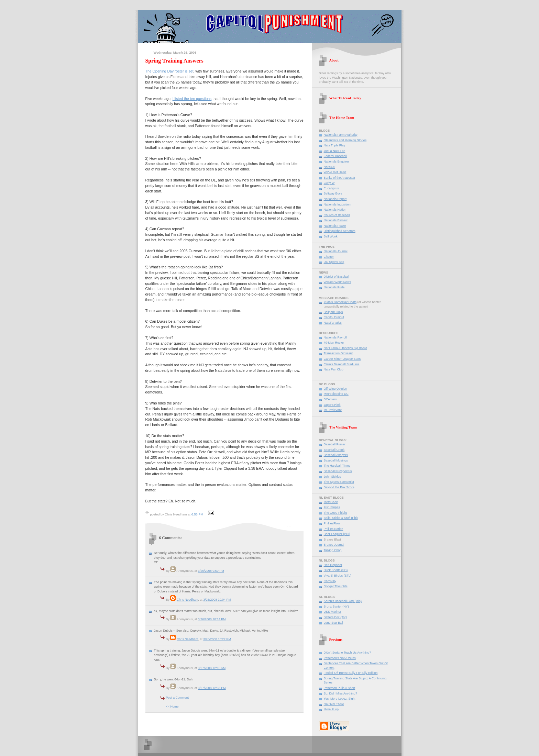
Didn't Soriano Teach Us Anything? (348, 653)
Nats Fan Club (334, 369)
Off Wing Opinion (335, 389)
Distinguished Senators (340, 231)
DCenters (330, 399)
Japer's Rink (332, 405)
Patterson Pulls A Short (340, 688)
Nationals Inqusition (337, 204)
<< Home (172, 707)
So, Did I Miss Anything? (340, 693)
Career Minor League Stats (342, 359)
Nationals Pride (334, 287)
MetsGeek (331, 502)
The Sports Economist (339, 482)
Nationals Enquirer (337, 162)
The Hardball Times (337, 466)
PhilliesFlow (332, 523)
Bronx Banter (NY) (336, 607)
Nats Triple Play (335, 145)
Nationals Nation (335, 210)
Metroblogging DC (336, 394)
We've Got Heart (335, 172)
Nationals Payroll (335, 337)
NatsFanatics (333, 323)
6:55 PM (197, 514)
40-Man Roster (334, 343)
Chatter (329, 257)
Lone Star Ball (333, 623)
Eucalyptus (331, 188)
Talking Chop (333, 550)
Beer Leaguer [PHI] (337, 534)
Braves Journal (334, 545)
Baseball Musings (336, 460)
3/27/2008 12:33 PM (212, 688)
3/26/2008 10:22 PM (217, 639)
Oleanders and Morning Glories (345, 140)
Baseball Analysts (336, 455)
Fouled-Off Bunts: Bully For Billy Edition (351, 673)
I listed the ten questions (192, 99)
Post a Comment (178, 698)
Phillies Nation (334, 529)
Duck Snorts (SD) (336, 570)
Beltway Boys (333, 193)
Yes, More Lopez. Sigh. (340, 699)
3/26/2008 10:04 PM (217, 600)
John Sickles (332, 477)
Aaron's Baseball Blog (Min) (343, 601)
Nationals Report (335, 199)
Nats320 (329, 167)
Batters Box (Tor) (335, 617)
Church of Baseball (337, 215)
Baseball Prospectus (338, 471)
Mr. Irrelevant (333, 410)
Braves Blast (332, 540)
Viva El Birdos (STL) (338, 576)
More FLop (331, 709)
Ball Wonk (331, 236)
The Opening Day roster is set (169, 71)
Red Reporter (333, 565)
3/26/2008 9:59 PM (211, 571)
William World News (338, 282)
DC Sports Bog (334, 262)
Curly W (329, 183)
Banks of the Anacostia (339, 178)
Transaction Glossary (338, 353)
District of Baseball (337, 277)
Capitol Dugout (334, 317)
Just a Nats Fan (335, 151)
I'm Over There (334, 704)
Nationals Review (336, 220)
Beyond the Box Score (339, 487)
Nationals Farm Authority (341, 135)
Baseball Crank (334, 450)
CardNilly (330, 581)
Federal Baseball (335, 156)
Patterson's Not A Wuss (340, 658)
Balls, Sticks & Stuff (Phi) (341, 518)
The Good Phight (335, 513)
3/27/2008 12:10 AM (212, 668)
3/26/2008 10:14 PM (212, 619)
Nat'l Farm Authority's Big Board (346, 348)
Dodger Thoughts (336, 586)
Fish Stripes (332, 507)
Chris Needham (187, 600)
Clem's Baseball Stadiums (342, 364)
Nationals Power (335, 226)
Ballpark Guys (333, 312)
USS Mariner (333, 612)
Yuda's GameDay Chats (340, 302)
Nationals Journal (336, 251)
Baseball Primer (335, 444)
